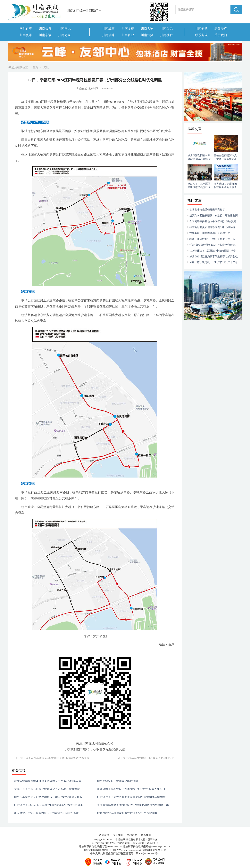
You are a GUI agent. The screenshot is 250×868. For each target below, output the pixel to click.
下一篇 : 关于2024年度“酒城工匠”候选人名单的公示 (143, 758)
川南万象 (64, 35)
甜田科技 (152, 840)
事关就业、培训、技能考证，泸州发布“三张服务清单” (47, 813)
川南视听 (166, 35)
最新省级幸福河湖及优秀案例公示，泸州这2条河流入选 (48, 781)
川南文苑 (128, 29)
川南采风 (166, 29)
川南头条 (45, 29)
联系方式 (201, 35)
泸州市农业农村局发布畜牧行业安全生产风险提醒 (127, 813)
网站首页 (26, 29)
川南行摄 (147, 35)
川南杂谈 (45, 35)
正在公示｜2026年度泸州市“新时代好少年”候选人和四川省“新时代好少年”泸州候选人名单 (131, 790)
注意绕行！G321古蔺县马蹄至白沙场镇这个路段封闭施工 (49, 805)
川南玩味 (108, 35)
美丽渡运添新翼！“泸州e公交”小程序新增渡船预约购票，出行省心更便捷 (133, 806)
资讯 (46, 67)
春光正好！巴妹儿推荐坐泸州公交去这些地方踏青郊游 (47, 789)
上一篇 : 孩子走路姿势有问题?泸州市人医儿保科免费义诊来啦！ (54, 758)
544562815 (152, 843)
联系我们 (146, 835)
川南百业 (128, 35)
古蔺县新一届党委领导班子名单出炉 (210, 233)
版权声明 (132, 835)
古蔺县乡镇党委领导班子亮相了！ (208, 210)
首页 (35, 67)
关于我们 (221, 35)
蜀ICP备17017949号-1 (148, 853)
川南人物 (147, 29)
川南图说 (64, 29)
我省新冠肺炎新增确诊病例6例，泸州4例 (212, 227)
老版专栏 (221, 29)
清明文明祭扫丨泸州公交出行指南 (118, 781)
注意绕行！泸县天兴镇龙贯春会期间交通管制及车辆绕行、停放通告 (133, 798)
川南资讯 (26, 35)
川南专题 (201, 29)
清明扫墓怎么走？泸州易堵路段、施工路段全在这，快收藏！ (48, 798)
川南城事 (108, 29)
